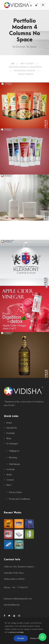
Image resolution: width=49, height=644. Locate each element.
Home (9, 423)
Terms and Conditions (19, 499)
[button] (42, 637)
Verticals (10, 469)
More (9, 485)
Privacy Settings (37, 638)
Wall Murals (14, 464)
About (9, 475)
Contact (10, 480)
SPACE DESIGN (26, 74)
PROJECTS (11, 428)
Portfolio (11, 433)
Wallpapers (14, 451)
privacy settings (17, 632)
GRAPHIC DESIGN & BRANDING (25, 67)
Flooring (13, 457)
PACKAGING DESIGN (25, 70)
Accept (21, 638)
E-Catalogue (12, 444)
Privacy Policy (15, 492)
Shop (9, 438)
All (13, 63)
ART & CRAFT (27, 63)
